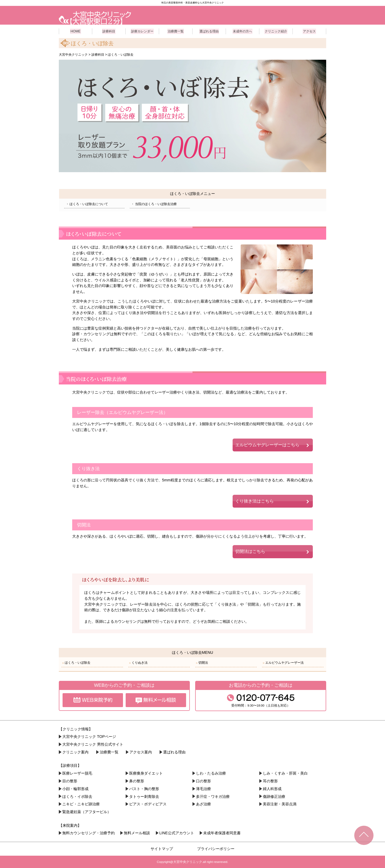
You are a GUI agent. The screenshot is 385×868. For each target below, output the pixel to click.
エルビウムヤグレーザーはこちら (267, 445)
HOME (76, 31)
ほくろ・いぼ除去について (87, 203)
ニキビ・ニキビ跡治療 (81, 804)
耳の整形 (270, 781)
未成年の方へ (242, 31)
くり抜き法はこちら (255, 501)
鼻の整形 (137, 781)
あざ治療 (203, 804)
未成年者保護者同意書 (222, 833)
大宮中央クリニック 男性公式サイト (93, 744)
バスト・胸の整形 (144, 788)
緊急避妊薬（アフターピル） (87, 812)
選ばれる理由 (209, 31)
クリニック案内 (75, 752)
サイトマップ (162, 848)
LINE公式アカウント (177, 833)
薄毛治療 (203, 788)
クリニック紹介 (276, 31)
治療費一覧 (176, 31)
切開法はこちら (250, 551)
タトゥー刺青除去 (144, 796)
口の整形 (203, 781)
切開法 (202, 663)
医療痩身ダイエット (146, 773)
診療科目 (109, 31)
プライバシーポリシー (216, 848)
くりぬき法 (138, 663)
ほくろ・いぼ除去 (76, 663)
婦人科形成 (272, 788)
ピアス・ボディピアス (148, 804)
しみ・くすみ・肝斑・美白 (285, 773)
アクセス (309, 31)
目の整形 (70, 781)
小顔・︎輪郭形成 (75, 788)
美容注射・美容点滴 (280, 804)
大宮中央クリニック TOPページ (89, 737)
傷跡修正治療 (274, 796)
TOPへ (364, 835)
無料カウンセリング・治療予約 (88, 833)
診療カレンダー (142, 31)
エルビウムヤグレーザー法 (283, 663)
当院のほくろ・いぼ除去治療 (155, 203)
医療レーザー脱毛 (77, 773)
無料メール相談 (137, 833)
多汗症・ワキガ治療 (213, 796)
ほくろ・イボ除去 (77, 796)
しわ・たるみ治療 (211, 773)
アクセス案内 (141, 752)
